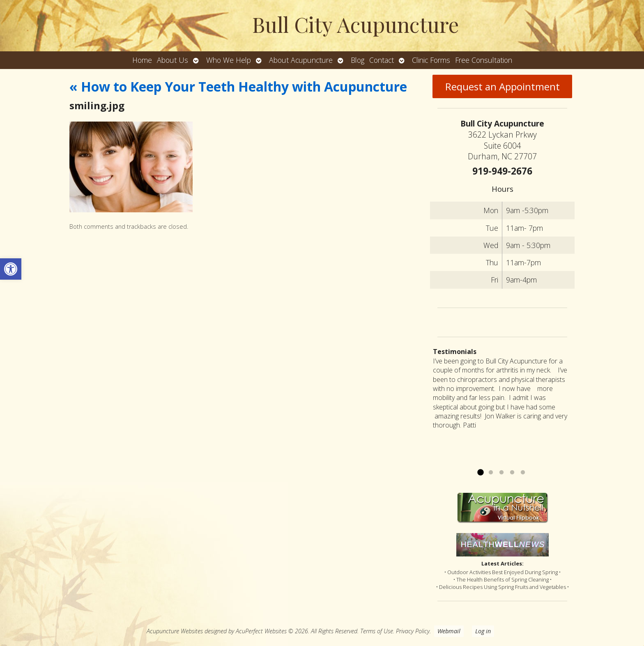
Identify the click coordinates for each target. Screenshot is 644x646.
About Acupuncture (301, 60)
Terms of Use (377, 631)
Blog (358, 60)
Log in (483, 631)
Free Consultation (484, 60)
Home (142, 60)
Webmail (449, 631)
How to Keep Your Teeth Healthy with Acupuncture (238, 86)
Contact (382, 60)
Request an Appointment (503, 86)
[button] (11, 269)
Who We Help (229, 60)
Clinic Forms (431, 60)
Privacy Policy (413, 631)
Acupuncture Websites (175, 631)
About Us (172, 60)
